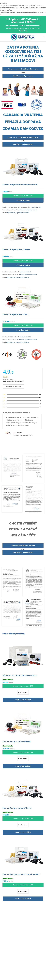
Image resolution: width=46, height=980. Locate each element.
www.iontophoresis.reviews (28, 210)
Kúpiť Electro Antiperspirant (23, 76)
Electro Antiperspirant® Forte (17, 808)
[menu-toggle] (2, 37)
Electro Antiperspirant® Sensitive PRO (21, 874)
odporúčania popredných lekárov (18, 213)
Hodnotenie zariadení (14, 387)
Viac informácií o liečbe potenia (23, 546)
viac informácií (36, 207)
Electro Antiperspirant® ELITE (17, 742)
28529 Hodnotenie (8, 379)
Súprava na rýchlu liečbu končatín (20, 675)
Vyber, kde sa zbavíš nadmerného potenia (23, 69)
